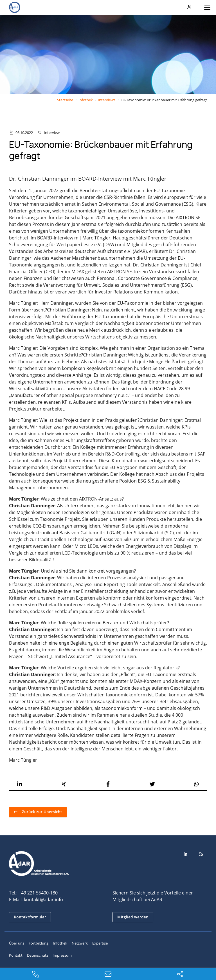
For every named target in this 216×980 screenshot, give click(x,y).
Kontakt (16, 955)
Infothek (86, 100)
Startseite (65, 100)
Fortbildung (39, 943)
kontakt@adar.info (43, 900)
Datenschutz (38, 955)
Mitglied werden (133, 917)
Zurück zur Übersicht (41, 812)
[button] (20, 784)
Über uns (17, 943)
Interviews (107, 100)
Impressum (62, 955)
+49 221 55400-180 (38, 893)
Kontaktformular (30, 917)
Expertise (100, 943)
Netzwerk (80, 943)
